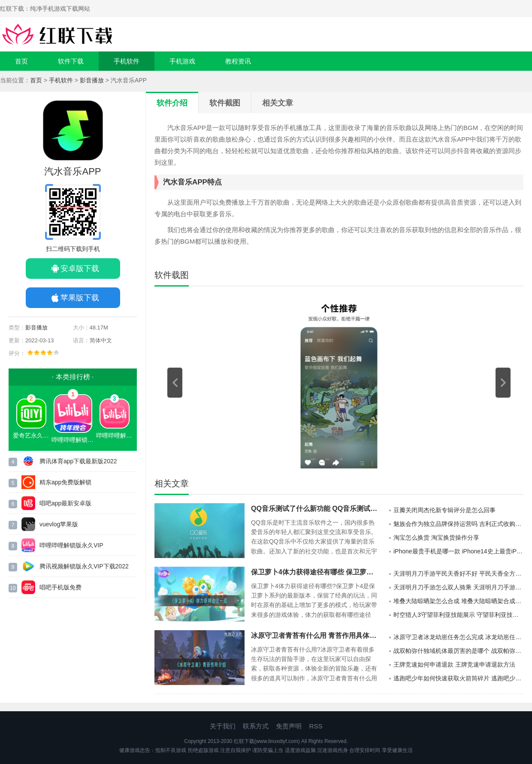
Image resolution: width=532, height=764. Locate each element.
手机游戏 (182, 61)
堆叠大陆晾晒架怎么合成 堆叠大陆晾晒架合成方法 (458, 601)
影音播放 (92, 80)
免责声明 (289, 726)
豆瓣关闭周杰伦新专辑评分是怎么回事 (444, 510)
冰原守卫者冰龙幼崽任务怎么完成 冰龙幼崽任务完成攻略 (458, 637)
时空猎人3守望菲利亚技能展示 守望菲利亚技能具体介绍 (458, 615)
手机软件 (127, 61)
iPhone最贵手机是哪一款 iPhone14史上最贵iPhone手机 (458, 551)
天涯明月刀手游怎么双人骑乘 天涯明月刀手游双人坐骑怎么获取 (458, 587)
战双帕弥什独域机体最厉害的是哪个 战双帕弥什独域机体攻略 (458, 651)
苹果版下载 (80, 298)
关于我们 (223, 726)
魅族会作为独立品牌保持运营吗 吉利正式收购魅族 (458, 524)
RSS (316, 726)
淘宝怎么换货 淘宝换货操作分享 (436, 538)
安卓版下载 (80, 269)
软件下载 (71, 61)
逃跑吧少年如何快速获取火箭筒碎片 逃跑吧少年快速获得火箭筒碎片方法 (458, 678)
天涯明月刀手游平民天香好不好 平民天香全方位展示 (458, 574)
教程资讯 (238, 61)
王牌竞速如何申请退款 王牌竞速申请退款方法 (454, 664)
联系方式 (256, 726)
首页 (21, 61)
